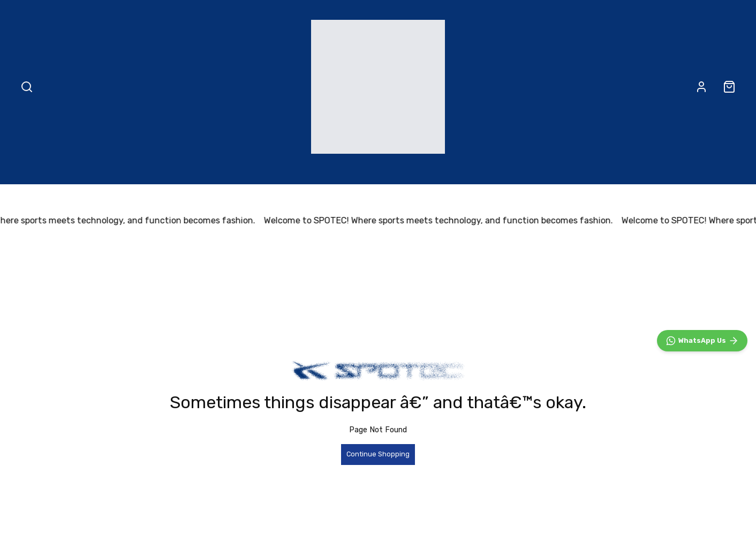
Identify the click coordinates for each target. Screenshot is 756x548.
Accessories (424, 172)
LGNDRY (494, 172)
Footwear (285, 172)
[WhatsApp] (702, 341)
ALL (175, 172)
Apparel (355, 172)
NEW (221, 172)
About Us (566, 172)
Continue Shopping (378, 454)
